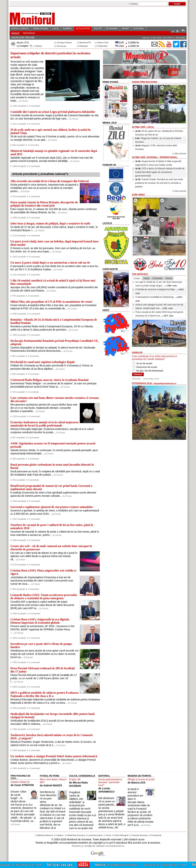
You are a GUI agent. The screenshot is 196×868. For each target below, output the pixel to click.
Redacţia (83, 46)
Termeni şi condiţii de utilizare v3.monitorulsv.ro (98, 846)
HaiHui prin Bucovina (145, 82)
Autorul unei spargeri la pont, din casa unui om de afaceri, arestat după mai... (159, 306)
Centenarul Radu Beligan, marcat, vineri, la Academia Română (50, 380)
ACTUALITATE (83, 29)
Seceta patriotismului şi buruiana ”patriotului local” (110, 782)
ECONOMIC (112, 29)
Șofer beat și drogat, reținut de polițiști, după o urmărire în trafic (51, 223)
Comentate (158, 278)
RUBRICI (67, 29)
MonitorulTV (85, 43)
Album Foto (103, 43)
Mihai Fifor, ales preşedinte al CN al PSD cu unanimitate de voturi (51, 302)
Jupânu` (60, 835)
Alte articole (181, 154)
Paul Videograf (121, 835)
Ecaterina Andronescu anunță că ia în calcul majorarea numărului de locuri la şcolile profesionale (45, 424)
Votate (146, 278)
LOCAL (56, 29)
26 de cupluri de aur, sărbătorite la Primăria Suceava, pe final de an (159, 133)
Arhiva (134, 4)
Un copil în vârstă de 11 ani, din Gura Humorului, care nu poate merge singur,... (159, 284)
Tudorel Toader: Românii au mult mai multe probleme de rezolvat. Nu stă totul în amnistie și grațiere (159, 183)
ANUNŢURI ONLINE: (23, 37)
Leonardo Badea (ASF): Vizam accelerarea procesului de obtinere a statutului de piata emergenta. (44, 597)
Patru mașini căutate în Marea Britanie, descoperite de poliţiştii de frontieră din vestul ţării (44, 204)
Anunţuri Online (64, 43)
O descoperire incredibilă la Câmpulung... (159, 299)
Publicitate (102, 46)
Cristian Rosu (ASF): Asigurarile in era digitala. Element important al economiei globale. (40, 621)
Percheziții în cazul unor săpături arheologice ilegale (43, 362)
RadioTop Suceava (76, 835)
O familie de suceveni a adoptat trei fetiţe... (160, 291)
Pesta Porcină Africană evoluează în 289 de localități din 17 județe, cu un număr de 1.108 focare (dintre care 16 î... (44, 678)
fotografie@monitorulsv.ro (165, 383)
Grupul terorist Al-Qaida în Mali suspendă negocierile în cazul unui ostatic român (158, 163)
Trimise (169, 278)
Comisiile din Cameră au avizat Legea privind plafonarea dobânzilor (53, 112)
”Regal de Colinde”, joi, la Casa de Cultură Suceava (158, 140)
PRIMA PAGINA (41, 29)
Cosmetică (156, 835)
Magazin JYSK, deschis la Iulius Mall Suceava (156, 147)
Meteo (39, 46)
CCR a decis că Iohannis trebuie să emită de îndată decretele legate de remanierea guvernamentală (160, 172)
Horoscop (61, 46)
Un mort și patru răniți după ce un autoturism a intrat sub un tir (50, 263)
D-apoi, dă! (75, 779)
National (15, 33)
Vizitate (137, 278)
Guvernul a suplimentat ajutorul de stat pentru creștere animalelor (52, 507)
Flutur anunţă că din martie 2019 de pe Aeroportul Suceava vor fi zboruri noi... (159, 314)
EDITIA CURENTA (20, 29)
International (29, 33)
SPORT (125, 29)
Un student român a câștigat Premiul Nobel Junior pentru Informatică (54, 756)
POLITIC (98, 29)
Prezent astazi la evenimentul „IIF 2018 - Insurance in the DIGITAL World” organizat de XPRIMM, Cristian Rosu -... (43, 629)
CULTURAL (139, 29)
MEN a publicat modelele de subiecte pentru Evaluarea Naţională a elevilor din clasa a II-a (45, 694)
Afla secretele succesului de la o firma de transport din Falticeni (50, 181)
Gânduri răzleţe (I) (20, 782)
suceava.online (96, 835)
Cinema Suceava (140, 835)
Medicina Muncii (45, 835)
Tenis (109, 835)
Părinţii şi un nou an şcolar (141, 779)
